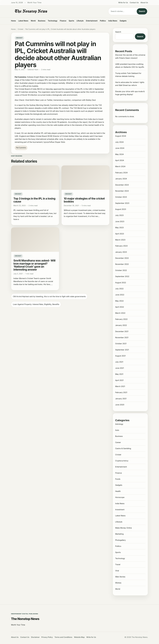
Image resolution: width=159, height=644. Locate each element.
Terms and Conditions (63, 637)
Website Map (79, 637)
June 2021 (119, 368)
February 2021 (121, 392)
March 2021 (120, 386)
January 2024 (121, 179)
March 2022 (120, 313)
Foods (118, 479)
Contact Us (134, 3)
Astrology (119, 424)
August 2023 (121, 209)
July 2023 (119, 215)
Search (142, 11)
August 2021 (120, 356)
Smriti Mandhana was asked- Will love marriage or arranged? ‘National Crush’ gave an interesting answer (34, 265)
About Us (144, 3)
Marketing (119, 534)
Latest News (23, 21)
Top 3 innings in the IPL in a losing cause (34, 200)
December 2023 (122, 185)
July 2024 (119, 142)
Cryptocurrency (122, 461)
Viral (117, 571)
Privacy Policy (47, 637)
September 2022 (122, 276)
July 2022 (119, 289)
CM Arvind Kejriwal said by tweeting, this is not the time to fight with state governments (49, 296)
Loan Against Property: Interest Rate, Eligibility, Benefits (36, 304)
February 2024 (121, 173)
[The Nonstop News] (55, 11)
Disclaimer (35, 637)
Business (42, 21)
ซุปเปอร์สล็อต (49, 142)
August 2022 (121, 283)
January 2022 (121, 325)
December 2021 (122, 331)
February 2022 (121, 319)
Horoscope (120, 497)
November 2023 (122, 191)
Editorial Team (33, 70)
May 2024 (119, 154)
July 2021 (119, 362)
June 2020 (120, 405)
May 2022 (119, 301)
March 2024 (120, 166)
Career (118, 442)
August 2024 (121, 136)
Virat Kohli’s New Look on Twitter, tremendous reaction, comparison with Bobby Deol (60, 100)
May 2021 (119, 374)
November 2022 (122, 264)
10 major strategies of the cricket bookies (84, 200)
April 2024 (120, 160)
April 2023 (120, 234)
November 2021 (122, 337)
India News (113, 21)
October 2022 (121, 270)
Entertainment (92, 21)
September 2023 (122, 203)
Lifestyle (80, 21)
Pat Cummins (21, 148)
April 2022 (120, 307)
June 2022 (120, 295)
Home (13, 21)
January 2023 (121, 252)
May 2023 (119, 228)
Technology (53, 21)
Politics (103, 21)
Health (118, 491)
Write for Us (123, 3)
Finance (63, 21)
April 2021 (119, 380)
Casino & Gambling (123, 448)
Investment (120, 510)
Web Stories (120, 577)
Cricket (21, 29)
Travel (118, 564)
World (33, 21)
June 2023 (120, 221)
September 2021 (122, 350)
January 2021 (121, 399)
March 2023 (120, 240)
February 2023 (121, 246)
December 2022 (122, 258)
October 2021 (121, 344)
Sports (71, 21)
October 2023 (121, 197)
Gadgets (123, 21)
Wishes (118, 583)
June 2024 (120, 148)
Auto (117, 430)
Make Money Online (123, 528)
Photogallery (120, 540)
